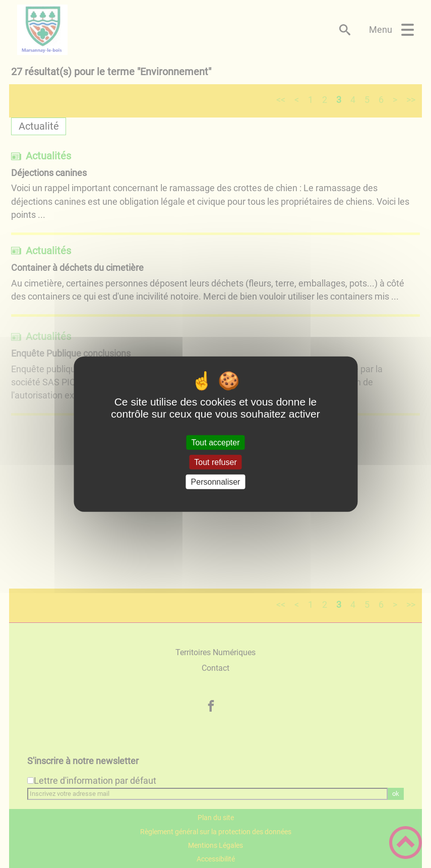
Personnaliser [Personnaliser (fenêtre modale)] (216, 482)
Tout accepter (215, 442)
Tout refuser (215, 462)
